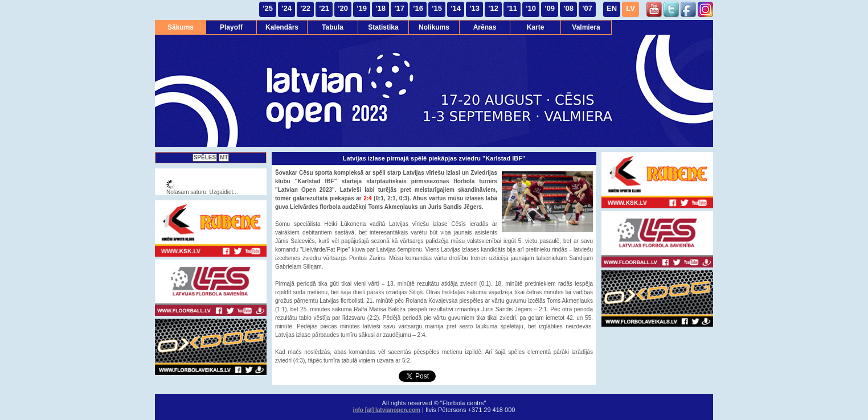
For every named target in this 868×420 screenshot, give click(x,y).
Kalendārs (282, 27)
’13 (474, 8)
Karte (536, 27)
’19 (362, 8)
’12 (493, 8)
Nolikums (434, 27)
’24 (286, 8)
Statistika (383, 27)
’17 (399, 8)
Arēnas (485, 27)
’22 (305, 8)
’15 (437, 8)
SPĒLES (205, 157)
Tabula (333, 27)
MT (224, 157)
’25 (268, 8)
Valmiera (586, 27)
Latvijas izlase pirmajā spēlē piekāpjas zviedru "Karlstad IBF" (434, 158)
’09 (550, 8)
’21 (324, 8)
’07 (587, 8)
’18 (380, 8)
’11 (512, 8)
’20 (343, 8)
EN (612, 8)
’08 (568, 8)
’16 (418, 8)
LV (630, 8)
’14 (456, 8)
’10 (531, 8)
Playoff (231, 27)
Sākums (181, 27)
